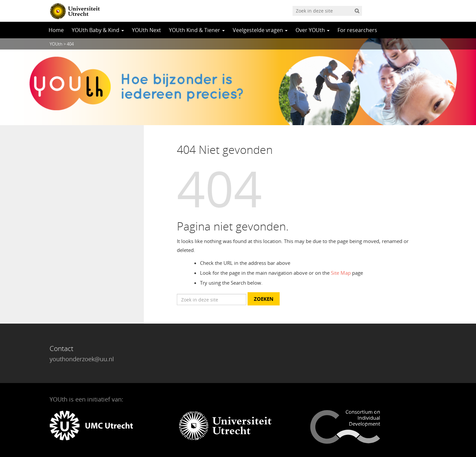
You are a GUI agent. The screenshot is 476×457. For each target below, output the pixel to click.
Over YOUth (313, 30)
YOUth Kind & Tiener (197, 30)
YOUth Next (146, 30)
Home (56, 30)
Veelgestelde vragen (260, 30)
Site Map (341, 273)
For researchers (357, 30)
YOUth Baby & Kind (98, 30)
